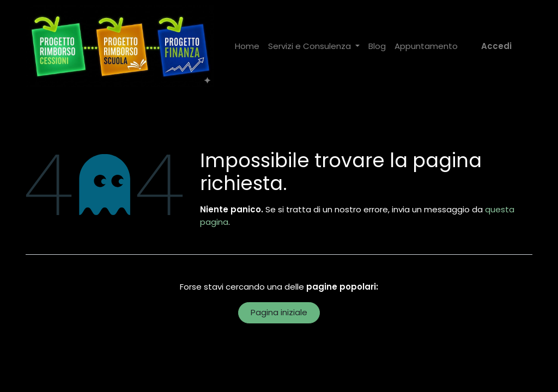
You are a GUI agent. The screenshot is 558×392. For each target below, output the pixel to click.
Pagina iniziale (279, 312)
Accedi (496, 46)
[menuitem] (247, 47)
